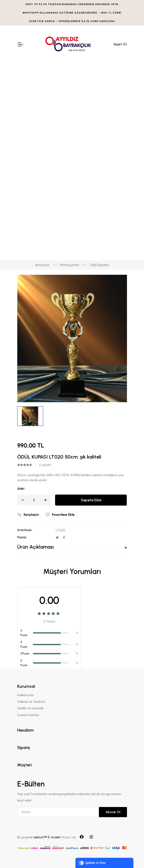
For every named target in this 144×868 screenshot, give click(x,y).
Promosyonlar (69, 265)
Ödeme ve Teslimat (31, 702)
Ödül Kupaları (99, 265)
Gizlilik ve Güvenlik (30, 708)
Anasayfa (42, 265)
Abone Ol (113, 812)
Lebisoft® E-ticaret (47, 837)
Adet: (21, 489)
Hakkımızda (25, 695)
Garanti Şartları (28, 715)
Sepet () (120, 44)
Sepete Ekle (91, 500)
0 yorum (45, 465)
